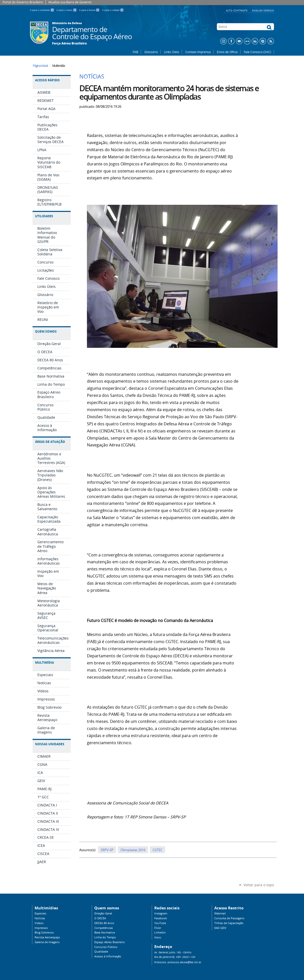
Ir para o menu (67, 10)
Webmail (220, 913)
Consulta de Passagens (229, 918)
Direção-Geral (103, 913)
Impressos (41, 928)
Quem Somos (46, 331)
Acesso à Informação (108, 956)
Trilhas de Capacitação (229, 923)
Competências (104, 928)
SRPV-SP (107, 850)
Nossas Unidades (50, 744)
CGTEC (157, 850)
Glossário (151, 52)
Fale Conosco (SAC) (257, 52)
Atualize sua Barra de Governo (70, 2)
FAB (135, 52)
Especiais (40, 913)
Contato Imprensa (198, 52)
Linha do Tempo (105, 937)
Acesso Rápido (47, 80)
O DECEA (100, 918)
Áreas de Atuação (50, 442)
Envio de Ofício (227, 52)
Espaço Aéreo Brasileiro (110, 942)
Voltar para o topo (259, 885)
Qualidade (101, 952)
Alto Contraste (237, 10)
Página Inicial (40, 66)
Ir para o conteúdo (42, 10)
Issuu (158, 937)
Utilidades (44, 216)
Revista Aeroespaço (47, 937)
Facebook (161, 918)
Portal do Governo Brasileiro (23, 2)
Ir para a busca (90, 10)
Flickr (158, 928)
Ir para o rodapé (113, 10)
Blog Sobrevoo (44, 932)
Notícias (40, 918)
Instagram (161, 913)
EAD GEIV (220, 928)
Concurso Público (106, 947)
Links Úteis (172, 52)
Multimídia (44, 663)
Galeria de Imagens (47, 942)
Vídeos (39, 923)
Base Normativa (105, 932)
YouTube (160, 923)
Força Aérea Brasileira (69, 43)
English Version (263, 10)
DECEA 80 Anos (104, 923)
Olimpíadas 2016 (133, 850)
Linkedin (160, 932)
